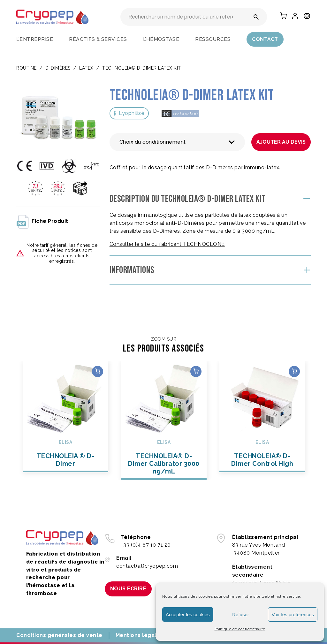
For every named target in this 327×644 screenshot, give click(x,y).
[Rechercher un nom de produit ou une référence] (256, 17)
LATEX (86, 68)
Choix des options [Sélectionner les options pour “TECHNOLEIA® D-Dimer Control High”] (294, 371)
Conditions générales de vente (59, 635)
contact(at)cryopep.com (147, 566)
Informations (132, 270)
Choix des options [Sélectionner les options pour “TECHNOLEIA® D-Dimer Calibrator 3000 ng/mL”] (196, 371)
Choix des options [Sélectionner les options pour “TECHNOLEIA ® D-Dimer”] (98, 371)
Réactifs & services (98, 39)
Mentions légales (139, 635)
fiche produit (42, 221)
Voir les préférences (293, 614)
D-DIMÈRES (58, 68)
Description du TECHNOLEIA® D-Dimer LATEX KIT (188, 199)
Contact (265, 39)
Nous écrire (128, 589)
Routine (27, 68)
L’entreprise (35, 39)
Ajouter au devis (281, 142)
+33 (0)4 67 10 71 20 (146, 545)
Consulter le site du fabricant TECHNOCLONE (167, 244)
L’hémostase (161, 39)
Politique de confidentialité (240, 629)
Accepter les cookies (188, 614)
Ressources (213, 39)
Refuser (241, 614)
